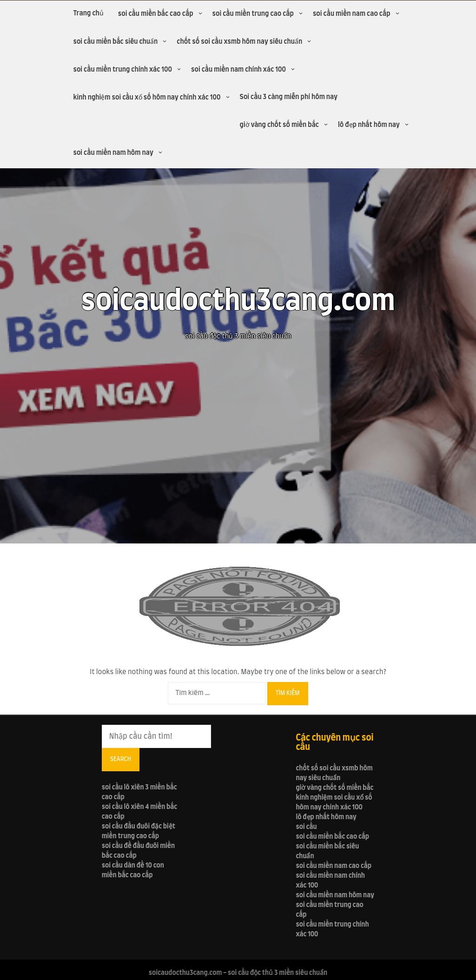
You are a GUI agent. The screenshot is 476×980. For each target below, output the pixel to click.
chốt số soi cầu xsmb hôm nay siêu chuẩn (239, 42)
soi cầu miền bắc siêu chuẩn (115, 42)
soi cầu (306, 827)
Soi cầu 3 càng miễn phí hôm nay (289, 97)
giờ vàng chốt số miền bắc (279, 125)
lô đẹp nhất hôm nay (369, 125)
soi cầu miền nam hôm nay (113, 153)
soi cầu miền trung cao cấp (253, 14)
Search (121, 759)
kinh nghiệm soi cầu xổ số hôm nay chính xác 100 (147, 98)
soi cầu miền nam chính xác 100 (238, 70)
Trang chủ (88, 13)
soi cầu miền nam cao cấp (352, 14)
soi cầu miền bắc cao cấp (156, 14)
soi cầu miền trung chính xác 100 (122, 70)
